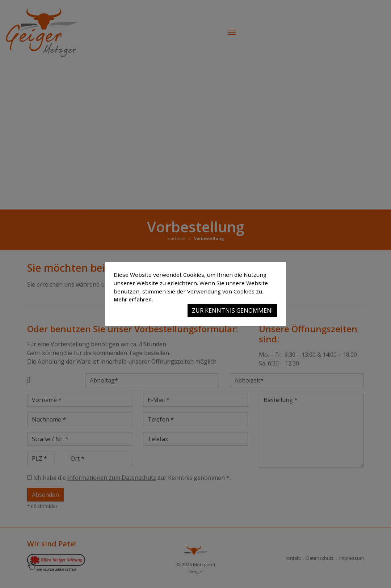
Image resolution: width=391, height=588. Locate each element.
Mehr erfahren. (133, 299)
